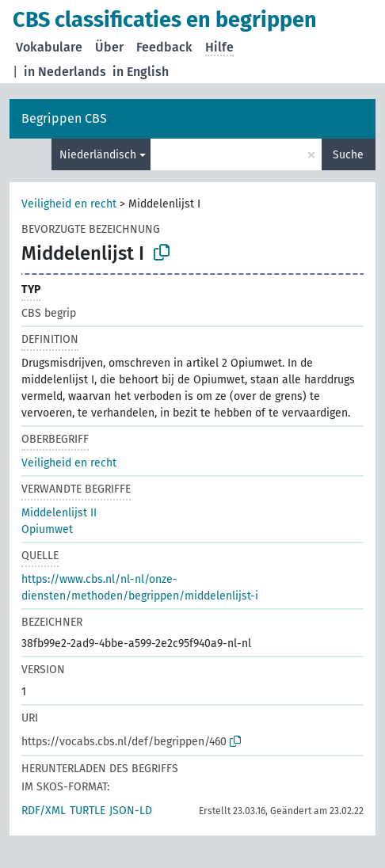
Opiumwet (47, 529)
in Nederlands (65, 72)
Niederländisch (98, 155)
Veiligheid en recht (69, 204)
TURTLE (88, 811)
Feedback (164, 47)
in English (141, 72)
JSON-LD (131, 811)
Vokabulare (49, 47)
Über (109, 47)
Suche (348, 155)
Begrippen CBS (64, 118)
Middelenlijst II (59, 513)
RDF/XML (44, 811)
